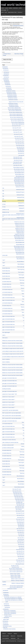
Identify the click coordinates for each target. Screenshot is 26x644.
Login (2, 8)
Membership (13, 638)
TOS (18, 638)
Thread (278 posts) (7, 62)
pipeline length (6, 619)
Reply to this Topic (7, 59)
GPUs (6, 12)
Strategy (20, 12)
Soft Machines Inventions (11, 91)
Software (4, 10)
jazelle (7, 602)
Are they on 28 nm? (8, 615)
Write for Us (13, 636)
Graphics (16, 8)
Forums (3, 15)
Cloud (6, 8)
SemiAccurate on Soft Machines (10, 611)
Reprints (15, 633)
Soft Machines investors (7, 626)
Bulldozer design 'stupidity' (15, 574)
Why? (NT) (5, 628)
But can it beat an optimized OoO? (14, 108)
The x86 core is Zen (15, 566)
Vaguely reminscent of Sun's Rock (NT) (16, 102)
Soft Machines (5, 67)
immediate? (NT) (19, 502)
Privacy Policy (20, 636)
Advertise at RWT (6, 636)
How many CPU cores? (16, 126)
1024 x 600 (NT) (19, 509)
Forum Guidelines (6, 638)
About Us (4, 633)
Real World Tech (13, 641)
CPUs (2, 12)
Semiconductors (12, 12)
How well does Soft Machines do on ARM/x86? (13, 597)
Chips (20, 8)
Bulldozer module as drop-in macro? (18, 579)
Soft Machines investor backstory (9, 629)
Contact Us (10, 633)
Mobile (11, 8)
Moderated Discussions (18, 26)
